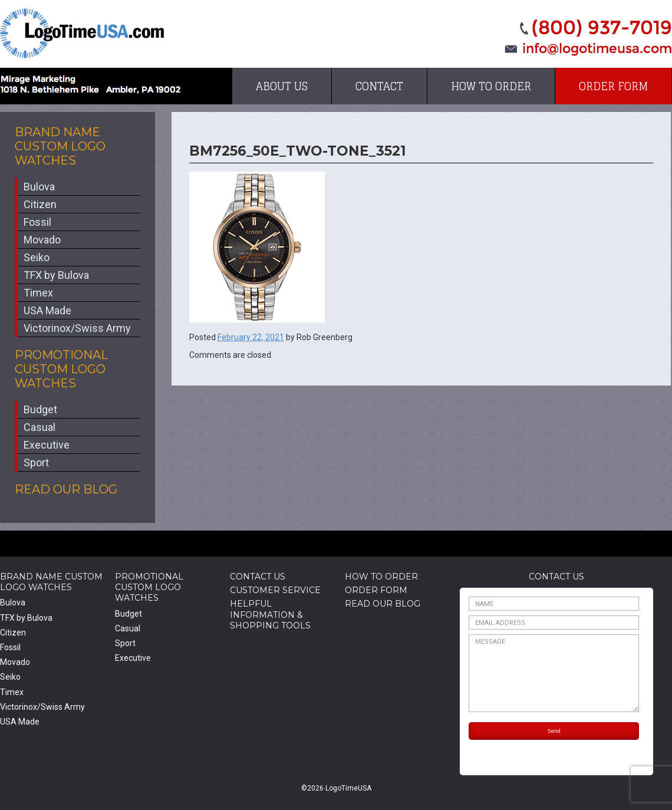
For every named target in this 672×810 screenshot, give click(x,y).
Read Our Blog (66, 489)
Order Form (613, 86)
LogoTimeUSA (82, 33)
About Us (282, 86)
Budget (40, 409)
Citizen (40, 204)
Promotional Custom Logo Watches (61, 369)
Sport (36, 462)
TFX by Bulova (56, 275)
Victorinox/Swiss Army (77, 328)
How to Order (491, 86)
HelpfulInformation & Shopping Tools (270, 614)
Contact (379, 86)
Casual (39, 427)
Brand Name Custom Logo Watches (60, 146)
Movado (42, 240)
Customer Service (275, 590)
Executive (47, 445)
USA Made (47, 310)
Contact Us (258, 577)
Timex (38, 293)
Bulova (39, 187)
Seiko (37, 257)
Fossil (37, 222)
